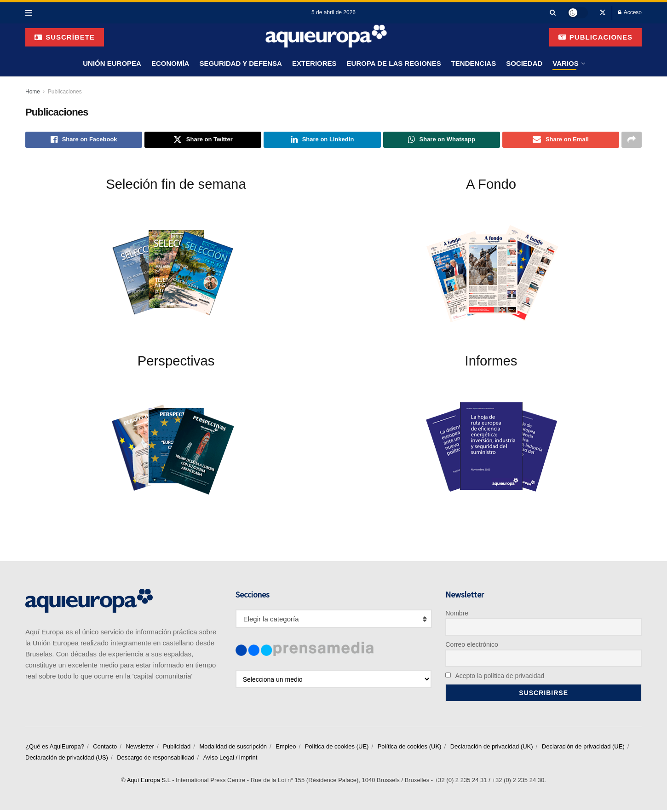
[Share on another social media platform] (632, 140)
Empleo (286, 748)
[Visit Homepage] (326, 37)
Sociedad (524, 63)
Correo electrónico (471, 646)
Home (33, 92)
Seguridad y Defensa (240, 63)
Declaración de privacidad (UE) (583, 748)
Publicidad (177, 748)
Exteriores (314, 63)
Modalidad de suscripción (233, 748)
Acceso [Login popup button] (630, 12)
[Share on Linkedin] (322, 140)
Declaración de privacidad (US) (67, 759)
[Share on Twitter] (203, 140)
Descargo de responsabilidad (155, 759)
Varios (565, 63)
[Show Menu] (29, 13)
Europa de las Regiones (394, 63)
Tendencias (474, 63)
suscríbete (65, 37)
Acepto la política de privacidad (495, 677)
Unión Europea (112, 63)
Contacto (105, 748)
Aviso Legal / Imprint (230, 759)
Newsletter (140, 748)
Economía (170, 63)
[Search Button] (553, 13)
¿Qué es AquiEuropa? (55, 748)
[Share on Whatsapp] (442, 140)
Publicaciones (595, 37)
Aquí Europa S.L (149, 782)
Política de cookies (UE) (337, 748)
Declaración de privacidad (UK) (492, 748)
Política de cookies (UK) (410, 748)
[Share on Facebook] (84, 140)
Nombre (457, 615)
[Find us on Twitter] (603, 13)
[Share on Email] (561, 140)
